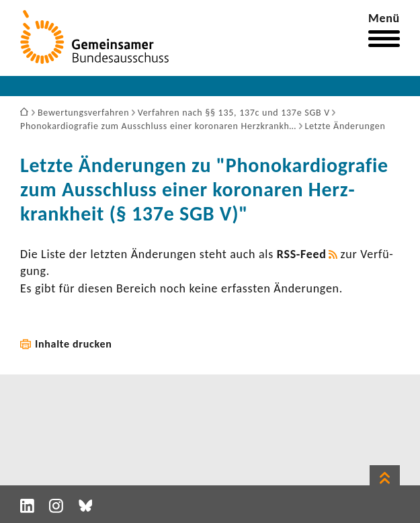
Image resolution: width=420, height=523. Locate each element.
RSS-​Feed (302, 254)
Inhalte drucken (74, 344)
